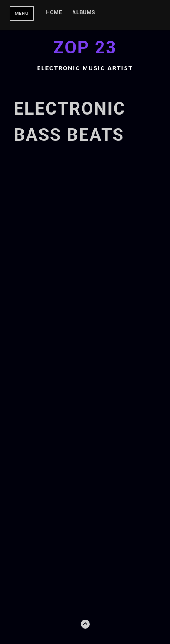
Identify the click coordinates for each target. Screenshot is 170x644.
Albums (84, 13)
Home (54, 13)
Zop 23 (85, 47)
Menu (22, 13)
